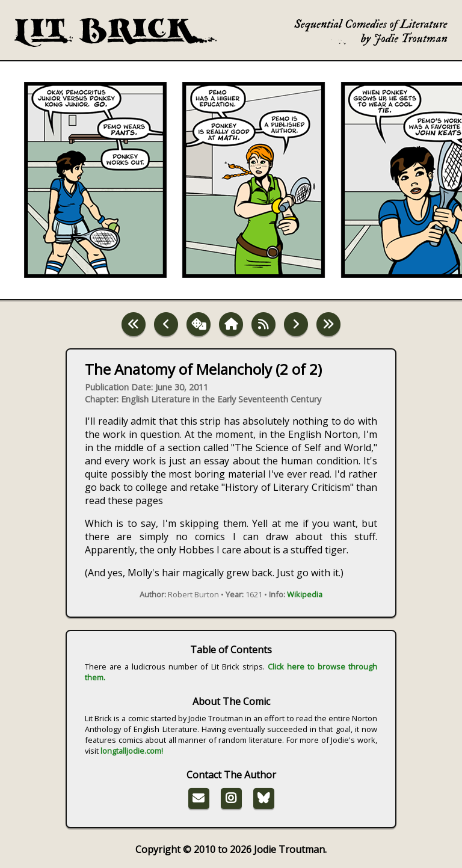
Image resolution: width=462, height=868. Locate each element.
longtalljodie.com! (132, 751)
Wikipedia (305, 594)
